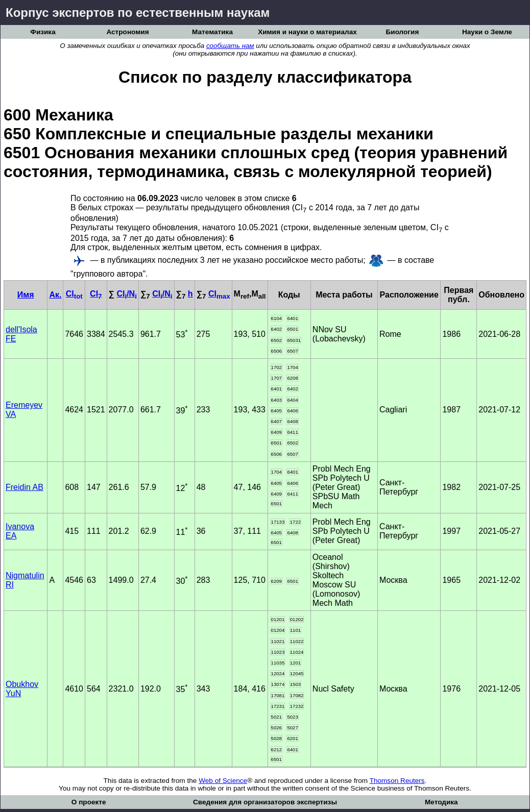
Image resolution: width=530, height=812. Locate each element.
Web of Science (223, 781)
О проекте (89, 802)
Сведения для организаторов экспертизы (265, 802)
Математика (212, 32)
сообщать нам (230, 46)
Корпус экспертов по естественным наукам (138, 13)
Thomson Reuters (397, 781)
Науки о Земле (487, 32)
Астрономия (127, 32)
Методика (441, 802)
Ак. (55, 295)
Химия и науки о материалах (307, 32)
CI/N (126, 294)
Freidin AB (25, 487)
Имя (26, 295)
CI (74, 294)
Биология (403, 32)
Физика (43, 32)
